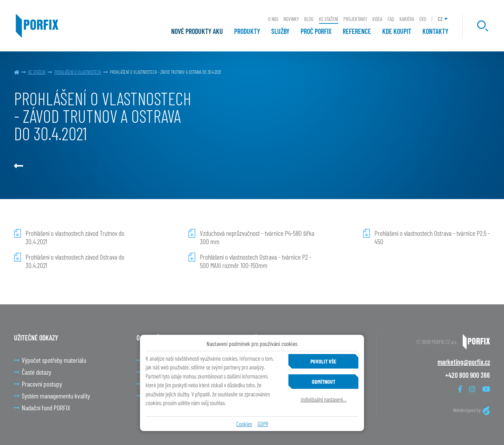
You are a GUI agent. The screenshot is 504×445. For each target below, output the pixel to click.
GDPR (263, 424)
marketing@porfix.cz (464, 362)
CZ (440, 19)
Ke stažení (37, 72)
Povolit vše (323, 361)
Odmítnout (324, 382)
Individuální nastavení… (324, 399)
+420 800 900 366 (468, 375)
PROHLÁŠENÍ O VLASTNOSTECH (78, 72)
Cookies (244, 424)
